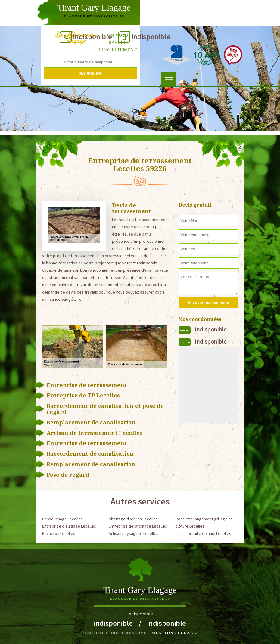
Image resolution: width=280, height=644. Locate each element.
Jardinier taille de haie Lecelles (203, 533)
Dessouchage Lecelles (62, 519)
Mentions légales (175, 633)
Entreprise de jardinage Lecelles (138, 526)
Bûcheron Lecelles (59, 533)
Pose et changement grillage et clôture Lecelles (204, 522)
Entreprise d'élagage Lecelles (69, 526)
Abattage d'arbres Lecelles (133, 519)
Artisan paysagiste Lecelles (134, 533)
